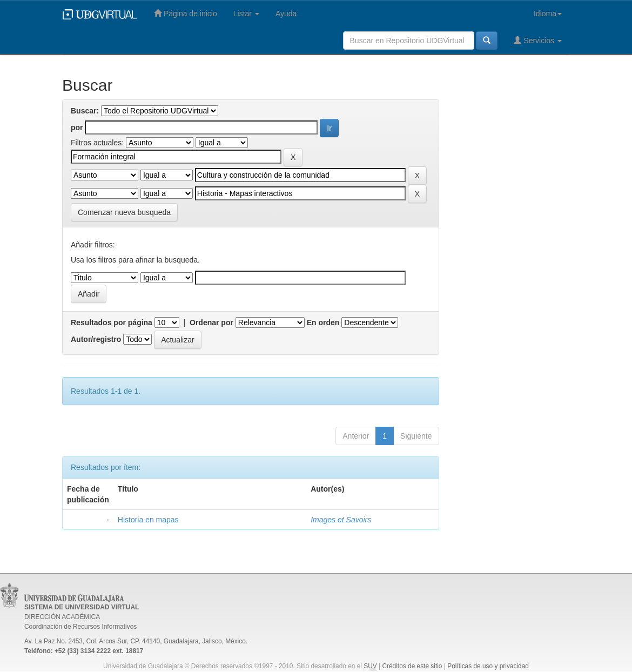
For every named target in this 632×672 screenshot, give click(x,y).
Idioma (548, 14)
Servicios (538, 40)
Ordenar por (211, 322)
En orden (323, 322)
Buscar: (85, 111)
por (77, 127)
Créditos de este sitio (412, 666)
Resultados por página (112, 322)
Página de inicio (186, 13)
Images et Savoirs (341, 520)
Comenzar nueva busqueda (124, 212)
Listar (246, 14)
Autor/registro (96, 339)
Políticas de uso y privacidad (488, 666)
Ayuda (286, 14)
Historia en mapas (148, 520)
